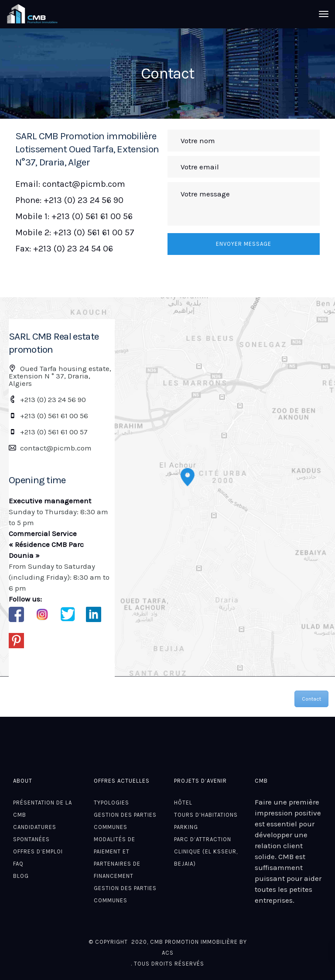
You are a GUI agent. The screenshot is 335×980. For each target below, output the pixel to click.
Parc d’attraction (203, 839)
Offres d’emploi (38, 851)
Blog (21, 876)
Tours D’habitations (206, 815)
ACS (168, 953)
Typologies (111, 803)
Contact (311, 699)
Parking (186, 827)
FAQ (18, 864)
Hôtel (183, 803)
